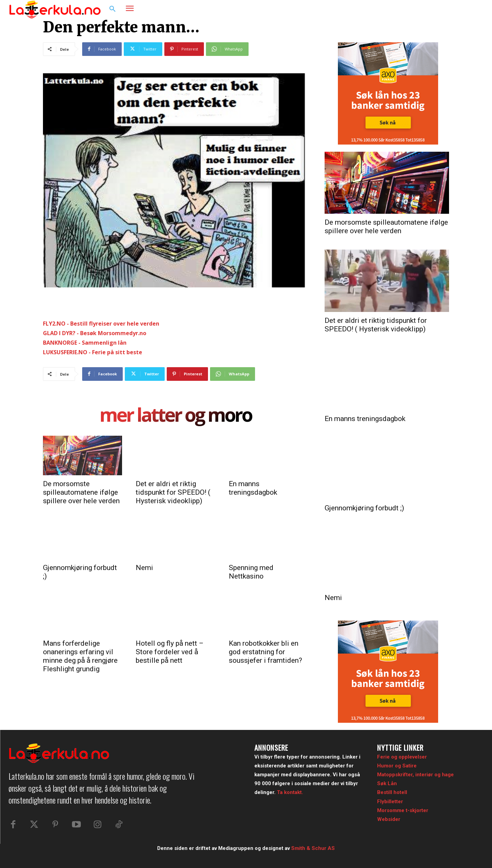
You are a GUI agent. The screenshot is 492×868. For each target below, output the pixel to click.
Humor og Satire (397, 766)
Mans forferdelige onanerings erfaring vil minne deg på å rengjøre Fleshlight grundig (80, 656)
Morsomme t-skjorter (403, 810)
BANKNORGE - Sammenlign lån (85, 343)
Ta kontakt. (290, 792)
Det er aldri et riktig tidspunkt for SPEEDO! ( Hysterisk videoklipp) (173, 492)
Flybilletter (390, 802)
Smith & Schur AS (313, 848)
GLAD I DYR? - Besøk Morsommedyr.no (95, 333)
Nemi (144, 568)
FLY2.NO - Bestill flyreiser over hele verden (101, 324)
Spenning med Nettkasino (251, 572)
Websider (389, 819)
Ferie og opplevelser (402, 757)
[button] (113, 9)
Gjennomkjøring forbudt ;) (364, 508)
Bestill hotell (392, 792)
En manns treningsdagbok (253, 488)
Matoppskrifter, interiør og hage (415, 775)
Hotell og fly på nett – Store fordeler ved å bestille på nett (170, 652)
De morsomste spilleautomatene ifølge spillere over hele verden (81, 492)
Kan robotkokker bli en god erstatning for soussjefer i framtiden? (265, 652)
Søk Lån (387, 783)
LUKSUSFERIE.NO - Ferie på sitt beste (93, 352)
